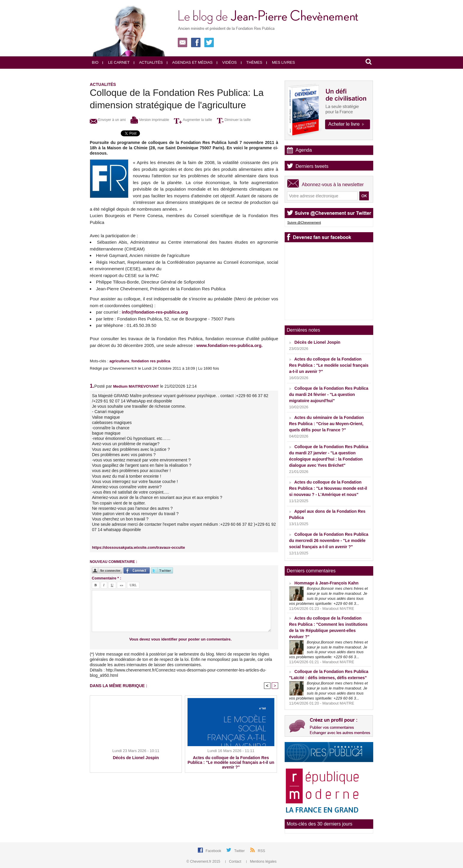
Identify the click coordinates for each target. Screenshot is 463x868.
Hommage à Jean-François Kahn (326, 583)
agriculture (119, 361)
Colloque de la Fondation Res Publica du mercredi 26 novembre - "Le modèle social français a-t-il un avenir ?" (329, 541)
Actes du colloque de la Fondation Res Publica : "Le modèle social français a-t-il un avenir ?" (231, 762)
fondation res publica (151, 361)
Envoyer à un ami (108, 120)
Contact (234, 862)
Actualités (148, 62)
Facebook (214, 851)
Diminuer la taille (234, 120)
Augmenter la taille (193, 120)
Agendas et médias (190, 62)
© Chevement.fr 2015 (204, 862)
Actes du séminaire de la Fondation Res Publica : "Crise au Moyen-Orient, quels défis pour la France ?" (326, 424)
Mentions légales (261, 862)
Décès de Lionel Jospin (136, 758)
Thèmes (252, 62)
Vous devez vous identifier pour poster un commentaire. (181, 639)
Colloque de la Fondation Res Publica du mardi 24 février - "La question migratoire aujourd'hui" (329, 394)
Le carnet (116, 62)
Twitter (240, 851)
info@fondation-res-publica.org (155, 312)
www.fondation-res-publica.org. (229, 345)
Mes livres (281, 62)
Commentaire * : (107, 578)
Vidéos (227, 62)
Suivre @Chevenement (304, 222)
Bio (95, 62)
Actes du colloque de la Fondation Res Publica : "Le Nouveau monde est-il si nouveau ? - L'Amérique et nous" (328, 488)
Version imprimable (150, 120)
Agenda (304, 150)
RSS (261, 851)
